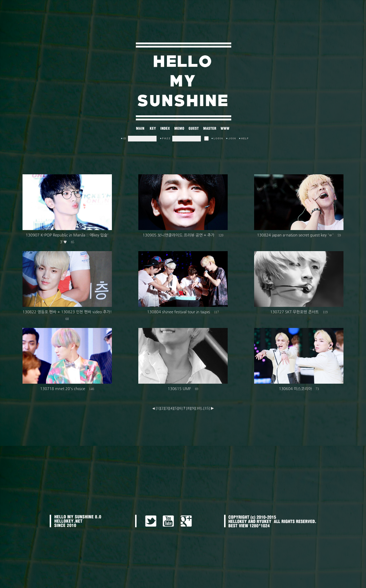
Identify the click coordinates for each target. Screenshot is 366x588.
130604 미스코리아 (295, 389)
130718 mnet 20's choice (63, 389)
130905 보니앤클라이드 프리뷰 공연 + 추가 (179, 235)
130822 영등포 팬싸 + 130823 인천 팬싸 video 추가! (67, 312)
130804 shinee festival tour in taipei (179, 312)
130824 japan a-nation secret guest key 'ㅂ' (295, 235)
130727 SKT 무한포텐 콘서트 (295, 312)
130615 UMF (179, 389)
